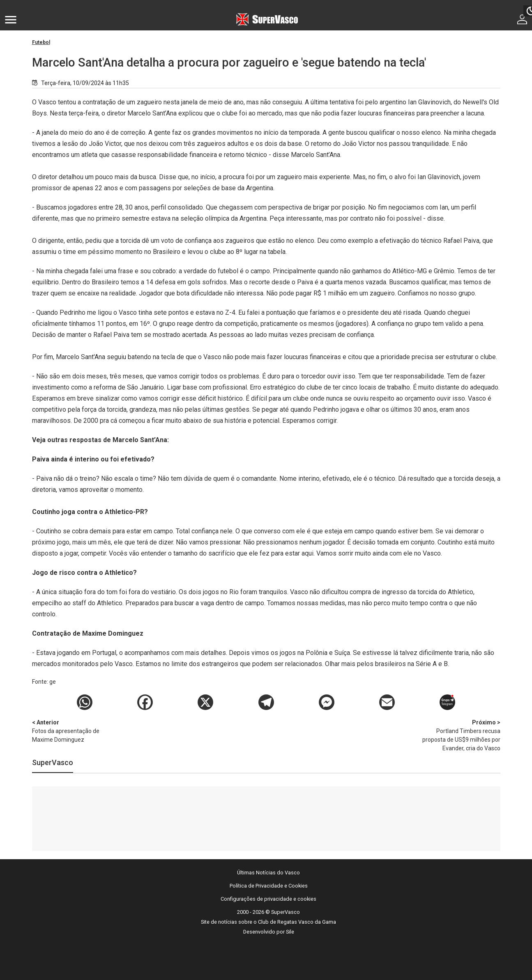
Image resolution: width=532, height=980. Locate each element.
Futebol (41, 42)
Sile (290, 932)
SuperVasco (53, 762)
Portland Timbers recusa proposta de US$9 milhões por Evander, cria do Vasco (457, 735)
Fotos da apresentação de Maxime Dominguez (75, 731)
